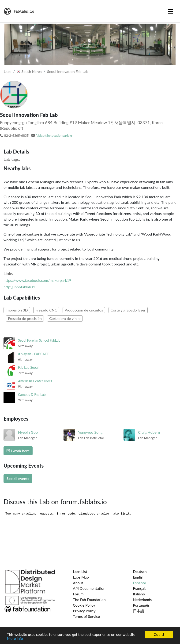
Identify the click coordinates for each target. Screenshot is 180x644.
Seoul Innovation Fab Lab (68, 71)
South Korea (29, 71)
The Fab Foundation (89, 599)
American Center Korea (35, 381)
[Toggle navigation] (171, 11)
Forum (78, 594)
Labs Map (81, 577)
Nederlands (142, 599)
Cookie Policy (84, 605)
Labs (7, 71)
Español (139, 583)
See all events (18, 478)
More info (15, 639)
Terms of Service (86, 616)
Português (141, 605)
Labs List (80, 571)
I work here (18, 451)
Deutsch (140, 571)
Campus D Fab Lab (32, 395)
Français (140, 588)
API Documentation (89, 588)
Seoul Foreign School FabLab (39, 340)
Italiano (139, 594)
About (78, 583)
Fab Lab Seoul (28, 367)
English (139, 577)
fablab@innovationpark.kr (54, 135)
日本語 (139, 611)
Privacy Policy (84, 611)
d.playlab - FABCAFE (33, 354)
